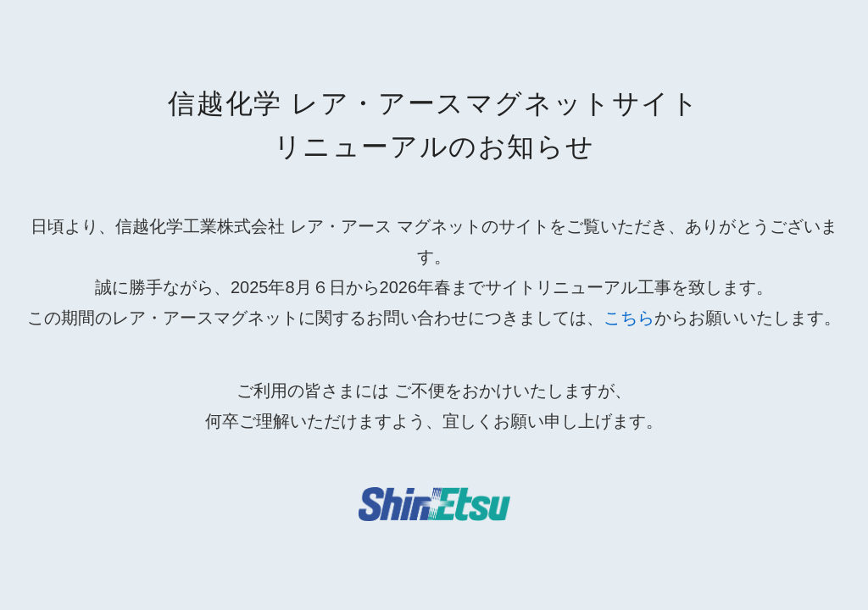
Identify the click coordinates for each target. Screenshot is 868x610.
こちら (629, 318)
